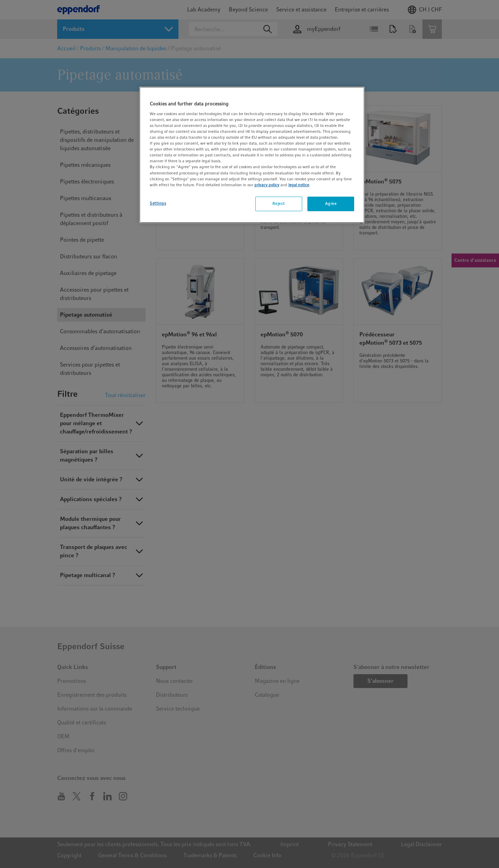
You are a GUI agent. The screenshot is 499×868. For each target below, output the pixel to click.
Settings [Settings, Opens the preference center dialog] (158, 203)
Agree (331, 204)
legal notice (299, 185)
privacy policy (267, 185)
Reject (278, 204)
